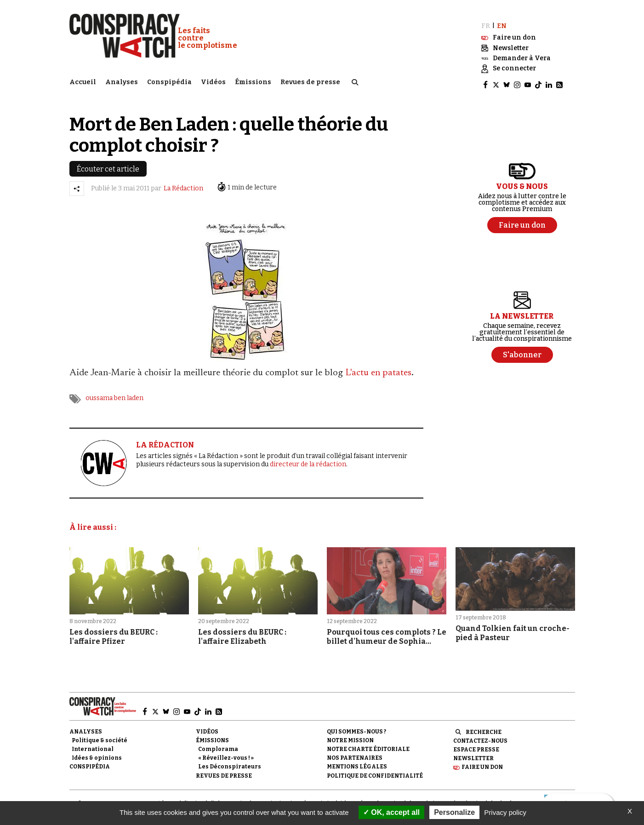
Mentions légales (357, 763)
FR (486, 22)
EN (502, 22)
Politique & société (100, 736)
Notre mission (350, 736)
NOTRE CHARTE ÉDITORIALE (368, 745)
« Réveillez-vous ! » (226, 754)
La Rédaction (183, 185)
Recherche (484, 728)
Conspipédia (169, 81)
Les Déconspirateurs (230, 763)
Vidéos (213, 81)
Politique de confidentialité (375, 772)
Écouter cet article (108, 165)
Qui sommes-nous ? (356, 728)
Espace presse (476, 745)
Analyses (122, 81)
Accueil (83, 81)
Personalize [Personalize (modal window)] (454, 812)
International (93, 745)
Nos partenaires (355, 754)
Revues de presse (310, 81)
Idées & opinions (97, 754)
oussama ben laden (114, 394)
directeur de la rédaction (308, 460)
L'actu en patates (378, 369)
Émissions (253, 81)
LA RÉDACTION (165, 441)
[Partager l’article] (77, 184)
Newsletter (473, 754)
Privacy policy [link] (505, 812)
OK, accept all (391, 812)
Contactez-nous (480, 737)
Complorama (218, 745)
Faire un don (482, 763)
